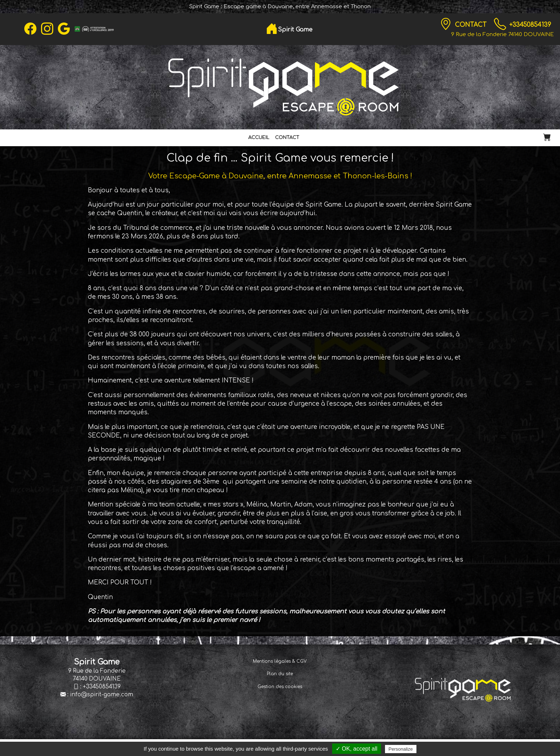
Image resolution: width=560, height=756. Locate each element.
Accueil (259, 138)
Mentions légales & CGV (280, 661)
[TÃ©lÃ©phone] (500, 24)
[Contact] (446, 24)
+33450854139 (530, 25)
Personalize (401, 749)
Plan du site (280, 674)
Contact (472, 25)
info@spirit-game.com (102, 695)
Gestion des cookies (280, 687)
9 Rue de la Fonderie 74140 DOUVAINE (502, 34)
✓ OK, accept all (357, 749)
